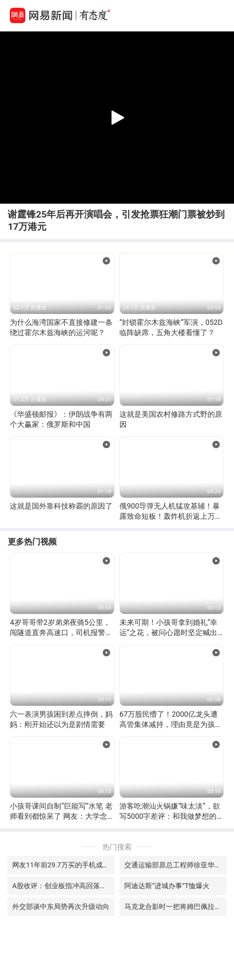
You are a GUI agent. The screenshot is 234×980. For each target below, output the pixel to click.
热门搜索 (117, 847)
